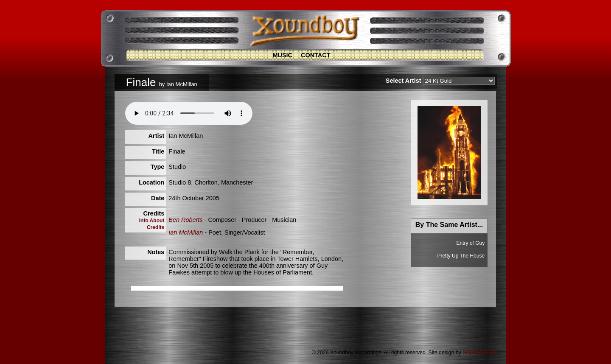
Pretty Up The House (461, 256)
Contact (316, 55)
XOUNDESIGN (480, 353)
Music (282, 55)
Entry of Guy (471, 243)
